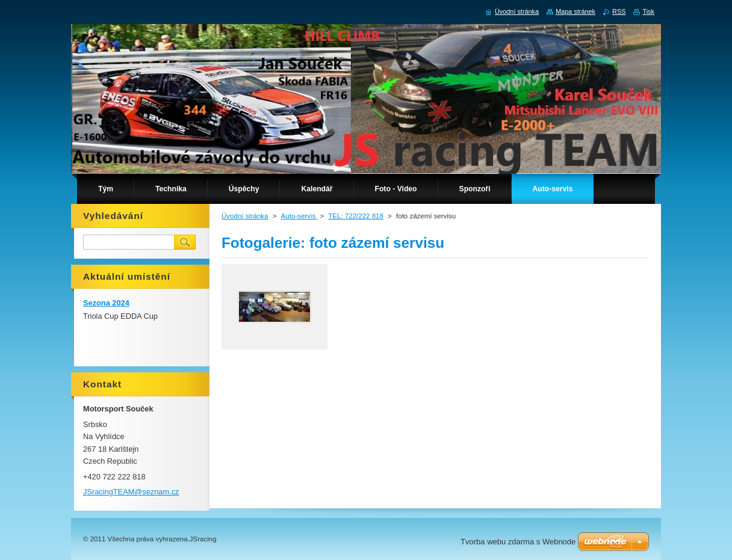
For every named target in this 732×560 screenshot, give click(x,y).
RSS (619, 11)
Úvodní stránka (245, 216)
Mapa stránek (575, 11)
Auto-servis (299, 216)
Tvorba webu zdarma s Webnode (518, 542)
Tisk (648, 11)
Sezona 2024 (106, 303)
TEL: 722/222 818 (356, 216)
